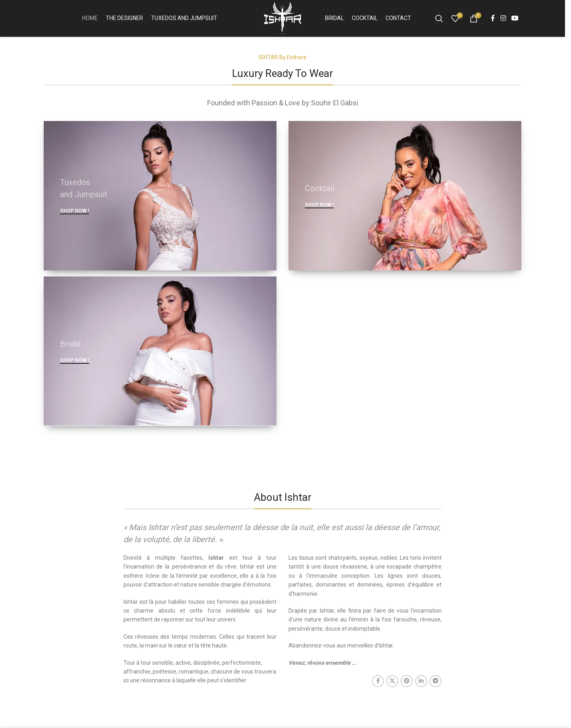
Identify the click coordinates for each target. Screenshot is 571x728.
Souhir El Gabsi (335, 108)
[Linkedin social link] (421, 687)
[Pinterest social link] (407, 687)
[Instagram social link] (503, 21)
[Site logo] (282, 20)
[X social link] (392, 687)
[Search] (439, 21)
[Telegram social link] (436, 687)
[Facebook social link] (493, 21)
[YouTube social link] (515, 21)
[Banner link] (160, 201)
